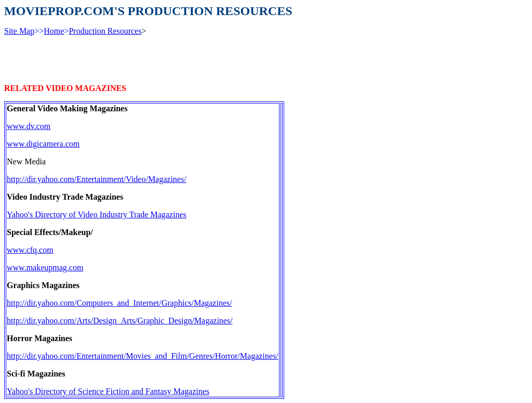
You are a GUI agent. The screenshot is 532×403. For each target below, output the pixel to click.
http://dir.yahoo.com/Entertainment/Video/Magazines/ (97, 179)
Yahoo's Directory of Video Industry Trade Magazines (97, 214)
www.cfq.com (30, 250)
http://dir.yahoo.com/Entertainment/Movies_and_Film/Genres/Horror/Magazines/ (143, 356)
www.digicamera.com (43, 144)
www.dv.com (29, 126)
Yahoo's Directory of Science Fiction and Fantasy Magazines (108, 391)
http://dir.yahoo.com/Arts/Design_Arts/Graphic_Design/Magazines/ (120, 321)
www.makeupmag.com (45, 268)
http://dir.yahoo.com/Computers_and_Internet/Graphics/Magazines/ (119, 303)
